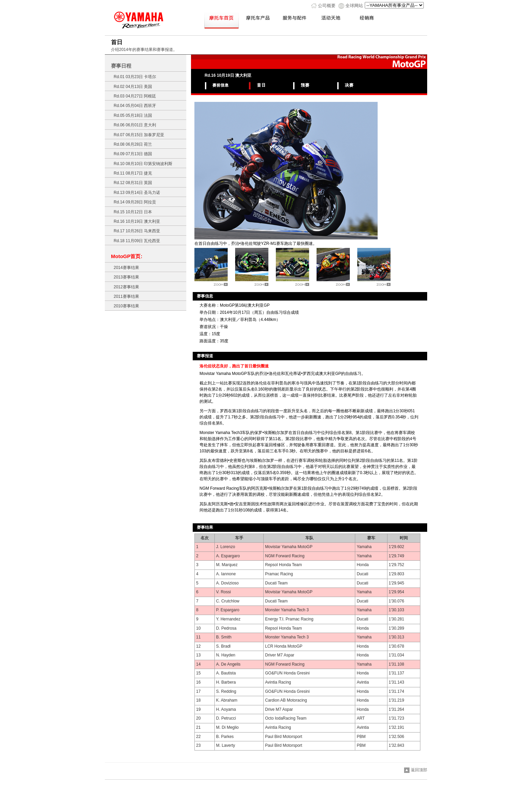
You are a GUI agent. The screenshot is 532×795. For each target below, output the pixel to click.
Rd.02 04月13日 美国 (133, 87)
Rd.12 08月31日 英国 (133, 183)
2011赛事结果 (126, 296)
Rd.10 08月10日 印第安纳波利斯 (143, 164)
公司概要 (327, 6)
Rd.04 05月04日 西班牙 (135, 106)
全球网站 (354, 6)
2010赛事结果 (126, 306)
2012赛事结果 (126, 287)
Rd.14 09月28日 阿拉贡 (135, 202)
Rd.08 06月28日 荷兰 (133, 144)
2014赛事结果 (126, 268)
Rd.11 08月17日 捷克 (133, 173)
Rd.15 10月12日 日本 (133, 212)
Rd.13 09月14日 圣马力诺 (137, 193)
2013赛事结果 (126, 277)
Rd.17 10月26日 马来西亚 (137, 231)
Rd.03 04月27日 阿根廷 (135, 96)
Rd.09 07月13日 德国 (133, 154)
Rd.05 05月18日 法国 (133, 115)
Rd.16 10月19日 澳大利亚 (137, 221)
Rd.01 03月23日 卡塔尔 (135, 77)
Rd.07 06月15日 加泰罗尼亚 (139, 135)
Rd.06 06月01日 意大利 (135, 125)
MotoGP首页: (127, 256)
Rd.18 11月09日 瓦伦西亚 (137, 241)
